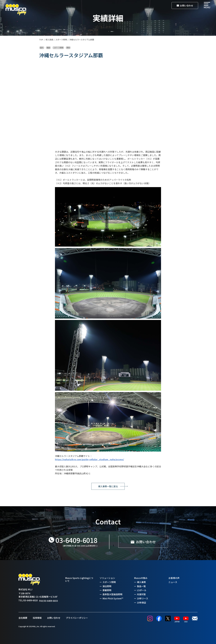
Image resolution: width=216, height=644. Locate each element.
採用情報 (37, 618)
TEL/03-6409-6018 (28, 600)
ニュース (173, 582)
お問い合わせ (54, 618)
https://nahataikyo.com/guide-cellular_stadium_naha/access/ (89, 459)
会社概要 (23, 618)
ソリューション (107, 578)
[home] (16, 10)
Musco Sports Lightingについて (79, 579)
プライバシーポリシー (77, 618)
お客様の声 (174, 578)
